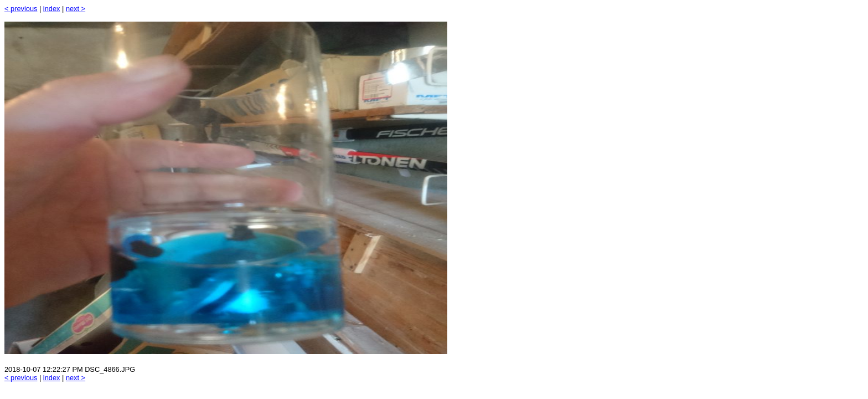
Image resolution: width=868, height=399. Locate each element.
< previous (21, 9)
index (52, 9)
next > (76, 9)
